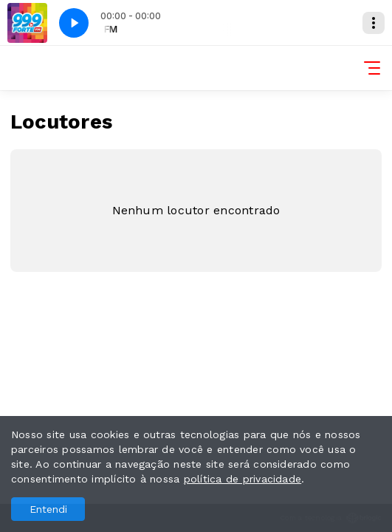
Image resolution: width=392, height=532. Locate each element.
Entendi (48, 509)
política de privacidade (243, 479)
